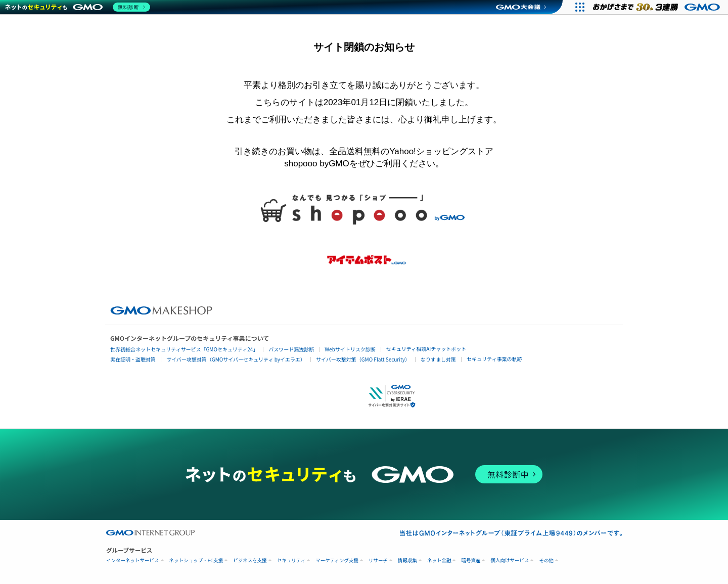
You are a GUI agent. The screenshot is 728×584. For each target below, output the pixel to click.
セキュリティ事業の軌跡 (494, 359)
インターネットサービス (133, 560)
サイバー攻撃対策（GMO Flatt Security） (363, 359)
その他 (546, 560)
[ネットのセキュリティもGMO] (78, 7)
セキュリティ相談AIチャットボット (426, 349)
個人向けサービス (510, 560)
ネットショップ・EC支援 (196, 560)
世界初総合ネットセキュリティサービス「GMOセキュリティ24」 (184, 349)
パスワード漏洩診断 (291, 349)
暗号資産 (471, 560)
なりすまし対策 (438, 359)
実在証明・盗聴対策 (133, 359)
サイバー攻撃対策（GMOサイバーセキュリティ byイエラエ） (236, 359)
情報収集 (407, 560)
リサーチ (378, 560)
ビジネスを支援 (250, 560)
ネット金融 (439, 560)
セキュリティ (291, 560)
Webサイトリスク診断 (350, 349)
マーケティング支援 (337, 560)
